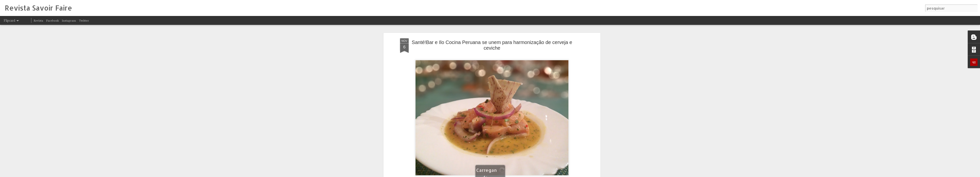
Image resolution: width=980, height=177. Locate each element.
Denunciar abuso (551, 174)
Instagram (69, 20)
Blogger (535, 174)
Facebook (52, 20)
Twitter (84, 20)
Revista (38, 20)
